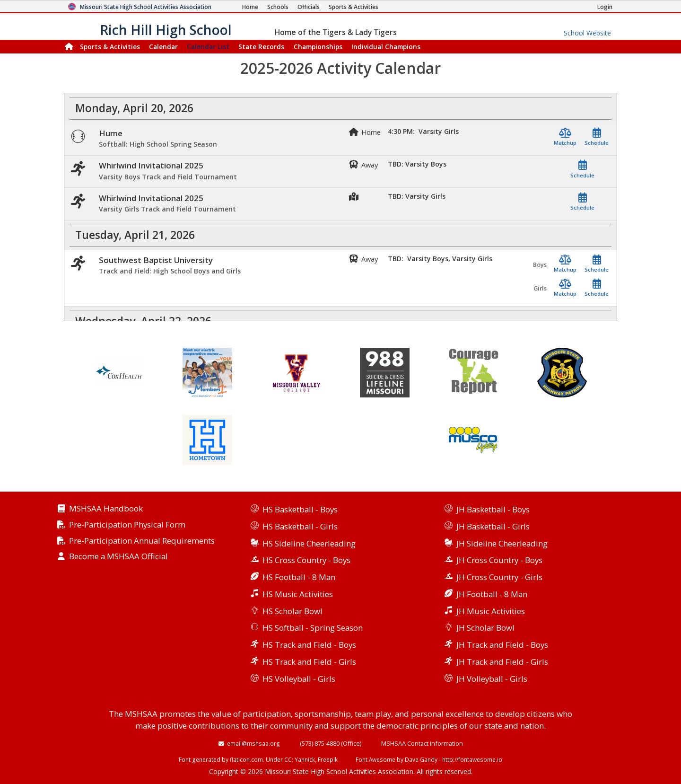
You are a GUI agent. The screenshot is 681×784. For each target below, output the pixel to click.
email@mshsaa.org (253, 743)
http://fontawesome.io (472, 759)
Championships (318, 47)
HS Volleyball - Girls (299, 679)
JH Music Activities (491, 611)
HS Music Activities (298, 594)
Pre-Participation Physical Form (127, 525)
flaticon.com (246, 759)
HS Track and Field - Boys (309, 645)
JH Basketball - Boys (493, 509)
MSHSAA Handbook (106, 509)
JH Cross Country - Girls (499, 577)
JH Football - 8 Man (492, 594)
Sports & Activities (110, 47)
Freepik (328, 759)
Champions (386, 47)
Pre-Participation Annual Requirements (142, 541)
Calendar (163, 47)
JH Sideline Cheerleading (502, 543)
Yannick (305, 759)
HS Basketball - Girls (300, 526)
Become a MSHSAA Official (118, 557)
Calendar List (208, 47)
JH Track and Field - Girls (502, 662)
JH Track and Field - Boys (502, 645)
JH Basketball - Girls (493, 526)
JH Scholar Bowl (485, 628)
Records (261, 47)
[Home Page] (250, 7)
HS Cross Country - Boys (306, 560)
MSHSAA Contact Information (422, 743)
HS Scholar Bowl (292, 611)
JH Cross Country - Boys (499, 560)
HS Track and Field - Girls (309, 662)
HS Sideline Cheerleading (309, 543)
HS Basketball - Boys (300, 509)
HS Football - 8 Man (299, 577)
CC (288, 759)
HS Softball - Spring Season (313, 628)
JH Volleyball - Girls (492, 679)
